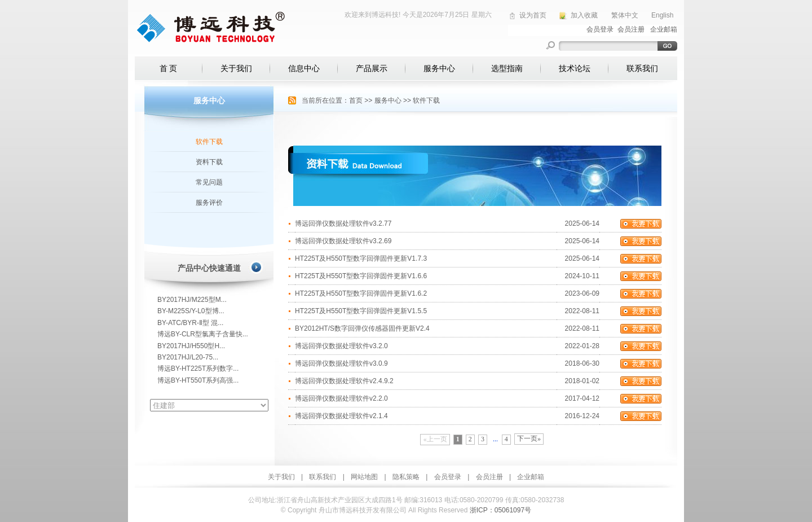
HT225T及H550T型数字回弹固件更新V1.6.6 (361, 276)
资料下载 (209, 162)
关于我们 (236, 68)
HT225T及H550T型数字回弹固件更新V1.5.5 (361, 311)
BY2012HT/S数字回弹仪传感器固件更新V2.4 (362, 328)
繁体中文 (625, 15)
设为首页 (533, 15)
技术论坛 (575, 68)
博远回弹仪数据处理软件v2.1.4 (341, 416)
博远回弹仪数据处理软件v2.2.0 (341, 398)
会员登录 (448, 477)
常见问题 (209, 182)
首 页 (169, 68)
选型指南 (507, 68)
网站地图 (364, 477)
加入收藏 (584, 15)
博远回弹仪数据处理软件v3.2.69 (343, 241)
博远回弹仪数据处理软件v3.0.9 (341, 363)
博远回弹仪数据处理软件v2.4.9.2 (344, 381)
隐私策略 (406, 477)
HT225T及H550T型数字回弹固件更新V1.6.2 (361, 293)
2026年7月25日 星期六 (457, 15)
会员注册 (489, 477)
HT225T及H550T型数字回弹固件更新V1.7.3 (361, 258)
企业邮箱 (531, 477)
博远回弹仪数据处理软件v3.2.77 (343, 223)
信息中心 (304, 68)
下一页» (529, 438)
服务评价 (209, 203)
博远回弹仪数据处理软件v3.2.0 (341, 346)
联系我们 (642, 68)
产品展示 (372, 68)
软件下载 (209, 142)
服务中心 (439, 68)
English (662, 15)
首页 (356, 100)
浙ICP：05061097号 (500, 510)
